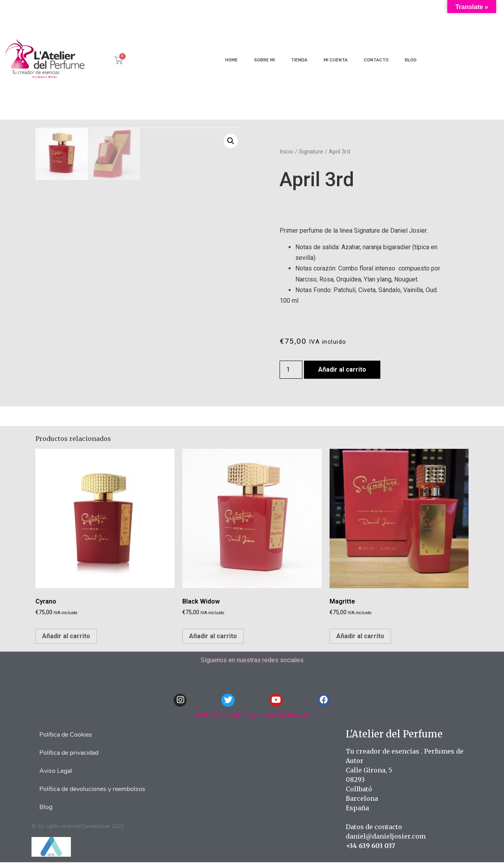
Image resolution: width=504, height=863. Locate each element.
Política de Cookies (66, 735)
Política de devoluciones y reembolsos (92, 790)
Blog (411, 60)
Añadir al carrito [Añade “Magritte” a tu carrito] (360, 636)
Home (232, 60)
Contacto (376, 60)
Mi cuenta (336, 60)
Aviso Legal (56, 772)
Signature (311, 152)
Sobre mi (264, 60)
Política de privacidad (69, 754)
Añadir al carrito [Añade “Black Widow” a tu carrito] (213, 636)
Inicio (286, 152)
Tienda (299, 60)
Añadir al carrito (342, 369)
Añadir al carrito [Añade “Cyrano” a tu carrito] (66, 636)
